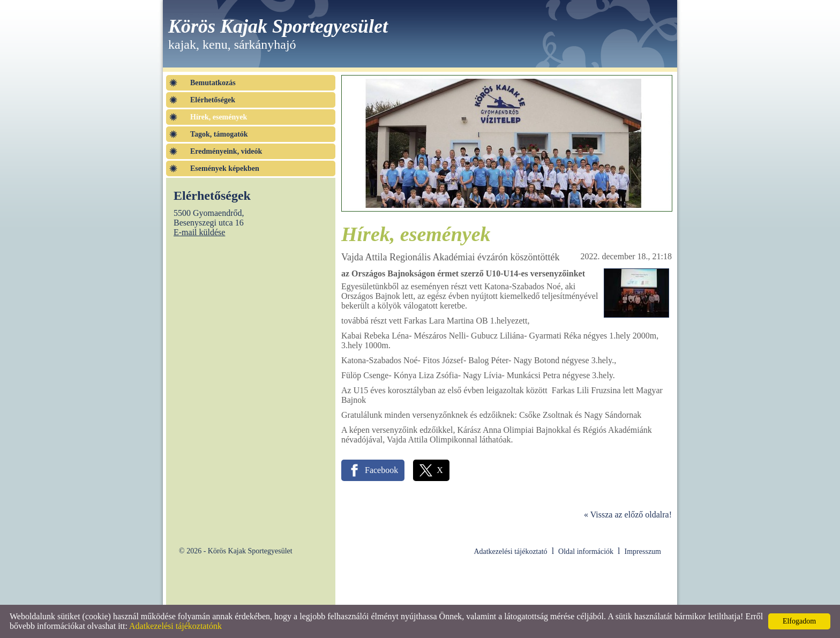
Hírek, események (219, 117)
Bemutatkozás (213, 83)
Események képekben (225, 168)
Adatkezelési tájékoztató (510, 551)
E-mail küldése (199, 232)
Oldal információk (586, 551)
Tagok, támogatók (219, 134)
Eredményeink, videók (226, 151)
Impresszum (643, 551)
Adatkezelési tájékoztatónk (175, 626)
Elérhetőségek (213, 100)
